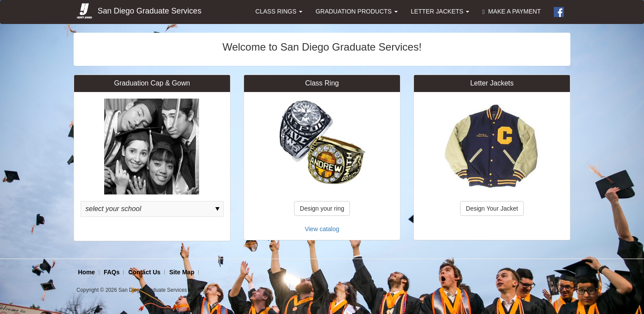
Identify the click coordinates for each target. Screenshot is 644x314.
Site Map (182, 272)
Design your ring (322, 208)
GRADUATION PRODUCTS (357, 11)
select (217, 209)
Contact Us (144, 272)
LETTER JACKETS (440, 11)
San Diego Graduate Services (139, 11)
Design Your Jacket (492, 208)
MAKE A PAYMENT (512, 12)
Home (86, 272)
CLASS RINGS (279, 11)
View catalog (322, 229)
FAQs (112, 272)
